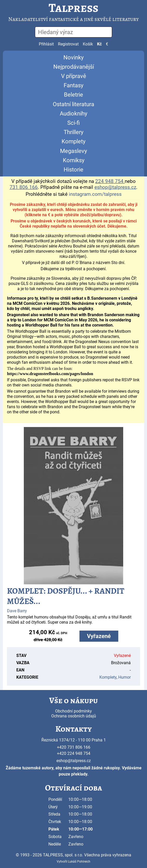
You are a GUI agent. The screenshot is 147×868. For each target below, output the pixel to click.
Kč (99, 44)
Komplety (73, 141)
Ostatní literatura (73, 104)
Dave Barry (17, 611)
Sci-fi (73, 123)
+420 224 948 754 (74, 753)
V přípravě (74, 76)
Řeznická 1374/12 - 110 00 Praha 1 (74, 740)
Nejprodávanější (74, 67)
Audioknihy (73, 114)
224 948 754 (109, 181)
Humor (124, 677)
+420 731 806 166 (74, 747)
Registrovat (68, 44)
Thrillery (73, 132)
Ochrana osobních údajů (74, 716)
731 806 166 (24, 187)
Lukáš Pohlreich (79, 862)
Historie (73, 170)
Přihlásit (46, 44)
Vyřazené (99, 636)
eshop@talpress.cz (74, 761)
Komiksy (74, 160)
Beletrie (73, 95)
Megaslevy (73, 151)
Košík (88, 44)
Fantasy (73, 85)
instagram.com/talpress (95, 194)
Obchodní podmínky (73, 711)
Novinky (73, 57)
